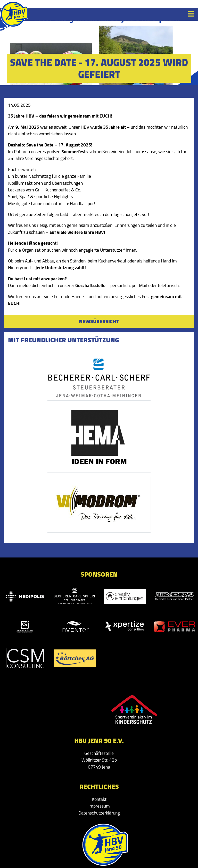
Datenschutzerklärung (99, 813)
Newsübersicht (99, 321)
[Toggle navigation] (191, 14)
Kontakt (99, 799)
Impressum (99, 806)
